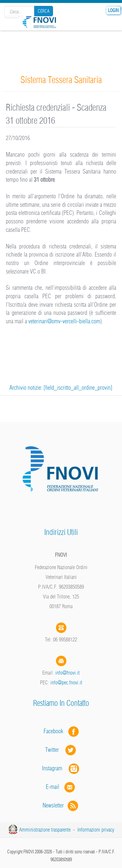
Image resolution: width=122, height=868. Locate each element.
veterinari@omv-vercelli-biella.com (64, 321)
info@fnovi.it (68, 673)
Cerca (44, 11)
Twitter (61, 750)
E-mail (53, 787)
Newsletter (61, 805)
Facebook (55, 731)
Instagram (61, 768)
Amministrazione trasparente (45, 830)
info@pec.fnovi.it (66, 682)
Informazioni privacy (96, 830)
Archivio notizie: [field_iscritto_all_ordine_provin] (61, 388)
